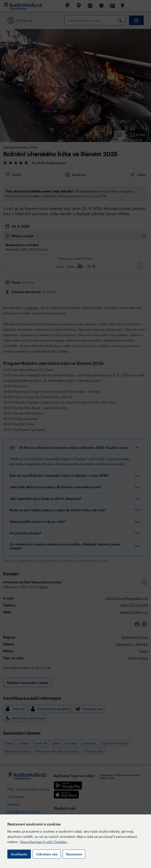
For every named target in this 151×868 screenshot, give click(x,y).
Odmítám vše (47, 854)
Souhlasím (19, 854)
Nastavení (74, 854)
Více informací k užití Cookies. (44, 842)
